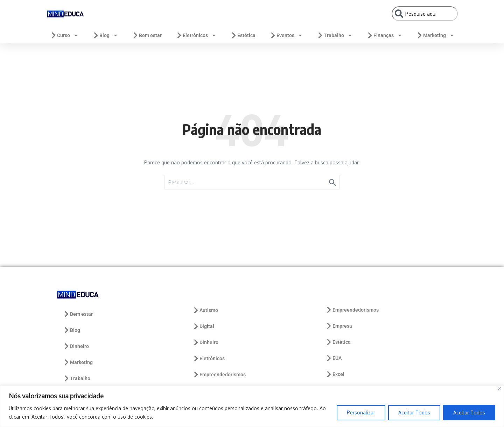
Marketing (435, 35)
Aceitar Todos (414, 412)
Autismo (205, 310)
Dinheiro (76, 346)
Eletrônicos (196, 35)
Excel (335, 374)
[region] (252, 406)
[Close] (499, 389)
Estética (243, 35)
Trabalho (335, 35)
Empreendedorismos (219, 375)
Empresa (339, 326)
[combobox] (425, 14)
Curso (64, 35)
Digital (203, 326)
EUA (334, 358)
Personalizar (361, 412)
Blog (105, 35)
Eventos (286, 35)
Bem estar (147, 35)
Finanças (384, 35)
